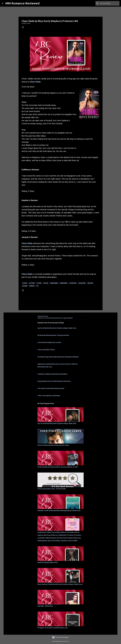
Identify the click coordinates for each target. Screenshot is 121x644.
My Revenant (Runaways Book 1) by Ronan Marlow (53, 335)
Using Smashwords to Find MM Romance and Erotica (54, 381)
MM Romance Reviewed (22, 3)
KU (37, 286)
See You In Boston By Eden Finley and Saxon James (53, 445)
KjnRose (32, 286)
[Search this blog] (109, 3)
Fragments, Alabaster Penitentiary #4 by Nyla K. (53, 374)
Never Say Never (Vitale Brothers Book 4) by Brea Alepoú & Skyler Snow (60, 584)
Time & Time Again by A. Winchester (49, 396)
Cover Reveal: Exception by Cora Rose (49, 342)
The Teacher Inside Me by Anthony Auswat (51, 388)
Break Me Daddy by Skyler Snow (48, 562)
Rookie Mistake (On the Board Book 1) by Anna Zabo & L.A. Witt (58, 467)
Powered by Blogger (60, 637)
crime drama (54, 283)
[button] (23, 27)
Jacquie (25, 286)
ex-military (82, 283)
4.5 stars (32, 283)
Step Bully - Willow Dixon (45, 606)
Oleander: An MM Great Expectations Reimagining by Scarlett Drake (59, 511)
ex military (73, 283)
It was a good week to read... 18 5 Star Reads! (52, 489)
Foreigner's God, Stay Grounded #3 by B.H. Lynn (53, 628)
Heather (90, 283)
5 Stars (39, 283)
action (46, 283)
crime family (64, 283)
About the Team (43, 316)
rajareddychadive (65, 641)
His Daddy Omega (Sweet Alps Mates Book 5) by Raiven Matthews (58, 357)
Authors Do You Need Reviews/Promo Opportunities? (55, 318)
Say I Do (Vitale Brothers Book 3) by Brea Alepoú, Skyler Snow (57, 328)
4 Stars (25, 283)
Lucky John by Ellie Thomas (46, 350)
